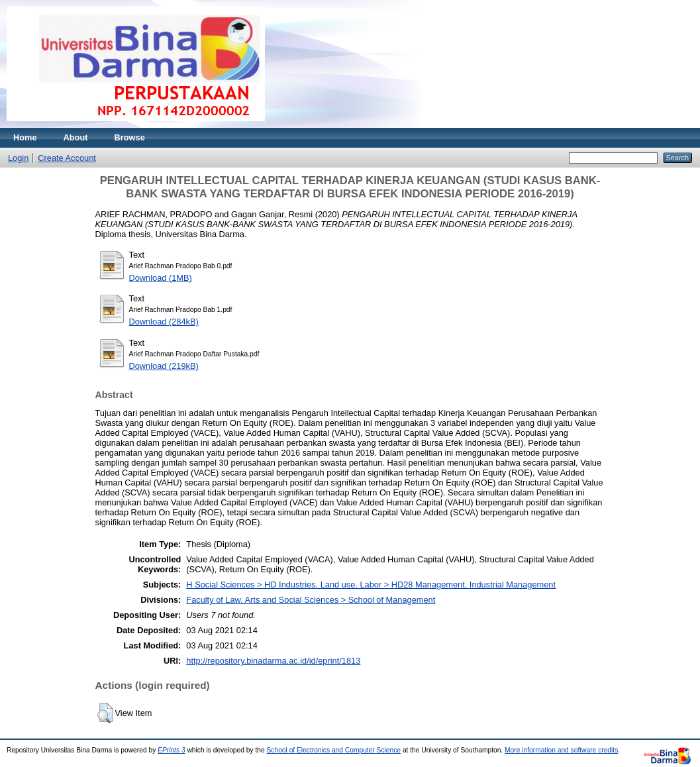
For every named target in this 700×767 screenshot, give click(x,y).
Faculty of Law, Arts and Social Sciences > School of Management (311, 600)
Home (25, 137)
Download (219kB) (164, 366)
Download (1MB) (161, 278)
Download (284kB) (164, 322)
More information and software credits (561, 750)
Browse (130, 137)
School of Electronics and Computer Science (334, 750)
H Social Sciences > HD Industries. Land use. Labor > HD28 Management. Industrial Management (371, 585)
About (76, 137)
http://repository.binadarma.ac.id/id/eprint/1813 (273, 661)
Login (18, 158)
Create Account (67, 158)
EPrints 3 (172, 750)
